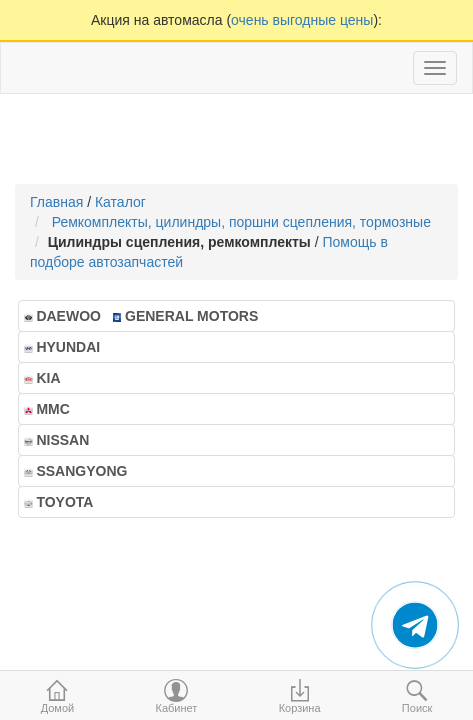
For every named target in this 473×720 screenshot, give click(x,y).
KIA (48, 378)
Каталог (120, 202)
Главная (56, 202)
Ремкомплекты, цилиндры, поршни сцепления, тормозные (245, 222)
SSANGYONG (81, 471)
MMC (53, 409)
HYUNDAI (68, 347)
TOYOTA (64, 502)
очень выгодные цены (302, 20)
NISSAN (62, 440)
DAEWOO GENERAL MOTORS (141, 316)
